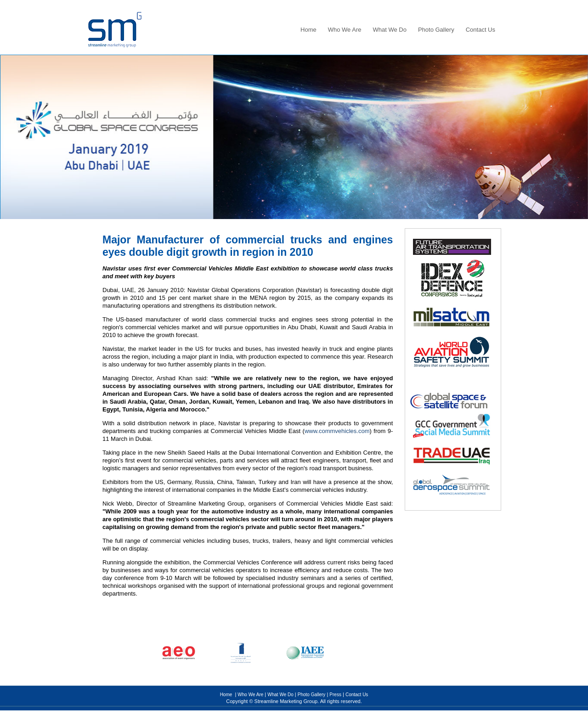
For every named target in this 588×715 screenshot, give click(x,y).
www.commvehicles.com (337, 431)
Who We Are (345, 30)
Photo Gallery (436, 30)
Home (308, 30)
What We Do (389, 30)
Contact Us (481, 30)
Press (335, 695)
